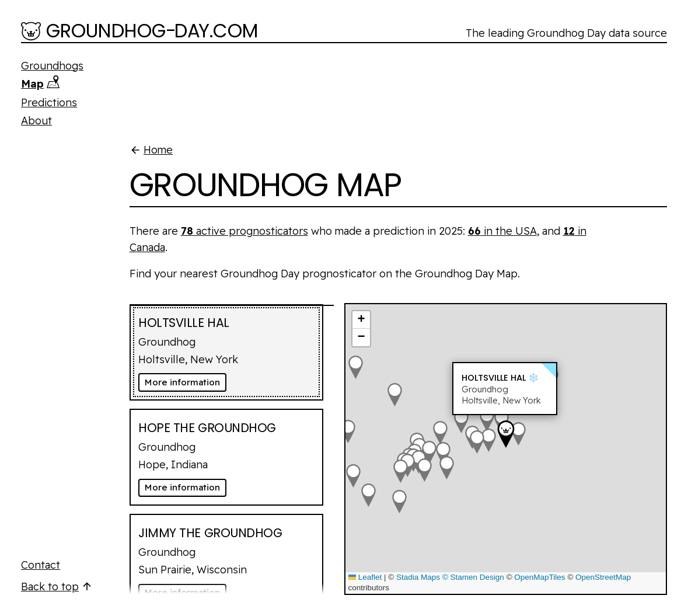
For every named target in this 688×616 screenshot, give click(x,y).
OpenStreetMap (603, 577)
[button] (348, 431)
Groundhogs (52, 66)
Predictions (49, 102)
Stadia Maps (418, 577)
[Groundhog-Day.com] (140, 32)
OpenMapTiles (539, 577)
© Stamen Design (473, 577)
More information (186, 382)
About (36, 121)
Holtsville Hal (494, 378)
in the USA (502, 231)
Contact (41, 565)
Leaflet (365, 577)
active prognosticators (245, 231)
